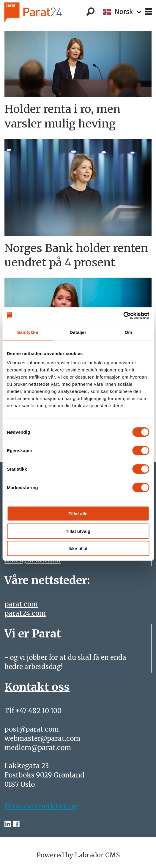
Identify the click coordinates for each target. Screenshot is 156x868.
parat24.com (25, 613)
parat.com (21, 604)
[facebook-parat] (16, 824)
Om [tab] (129, 332)
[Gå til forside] (42, 12)
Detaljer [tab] (78, 332)
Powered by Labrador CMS (78, 855)
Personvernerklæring (41, 806)
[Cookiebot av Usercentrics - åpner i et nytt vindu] (123, 316)
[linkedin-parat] (8, 824)
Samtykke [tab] (27, 332)
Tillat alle (78, 514)
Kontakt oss (37, 687)
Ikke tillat (78, 549)
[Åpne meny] (149, 12)
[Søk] (91, 12)
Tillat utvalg (78, 531)
